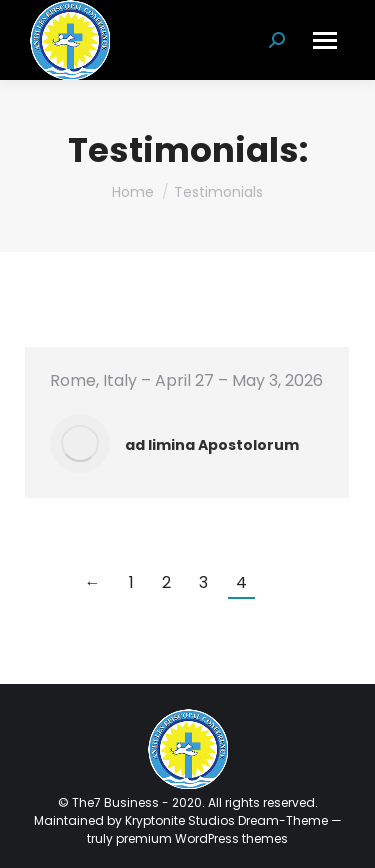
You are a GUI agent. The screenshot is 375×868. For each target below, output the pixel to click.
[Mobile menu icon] (325, 40)
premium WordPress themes (202, 839)
